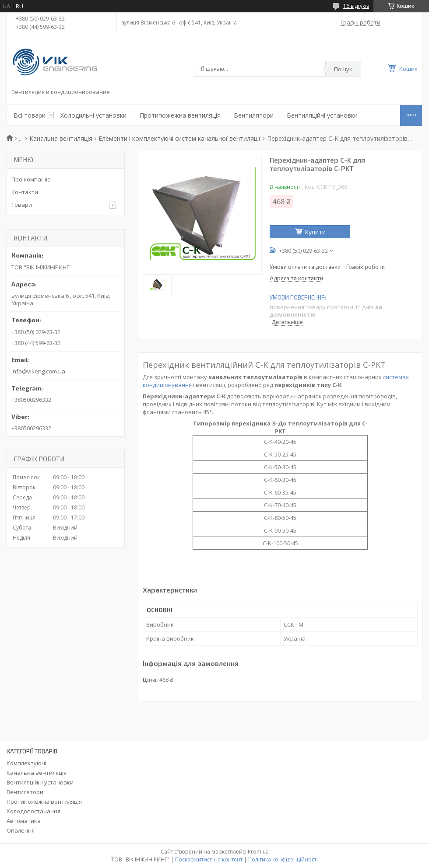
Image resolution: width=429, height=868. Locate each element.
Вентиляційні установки (322, 115)
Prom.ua (258, 852)
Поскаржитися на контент (209, 859)
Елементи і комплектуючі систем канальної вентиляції (179, 138)
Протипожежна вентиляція (180, 115)
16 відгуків (356, 6)
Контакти (25, 192)
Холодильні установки (93, 115)
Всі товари (30, 115)
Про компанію (31, 179)
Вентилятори (254, 115)
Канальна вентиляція (61, 138)
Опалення (21, 830)
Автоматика (24, 821)
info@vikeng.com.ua (38, 371)
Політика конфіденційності (283, 859)
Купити (315, 232)
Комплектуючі (26, 763)
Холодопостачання (33, 811)
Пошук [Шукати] (343, 69)
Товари (22, 205)
